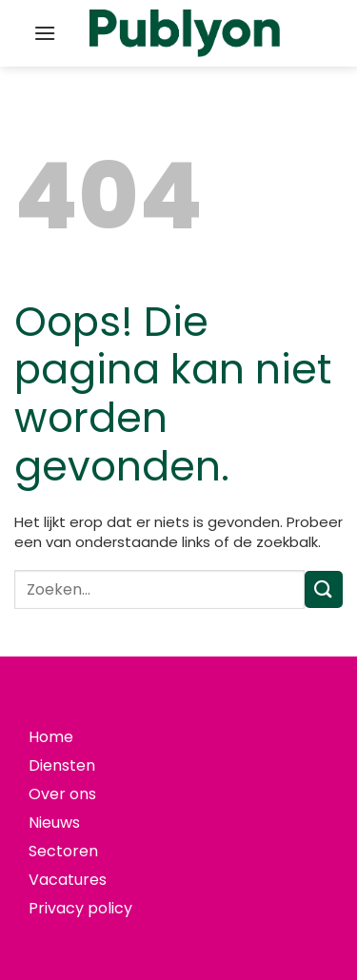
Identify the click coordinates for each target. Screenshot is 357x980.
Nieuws (54, 823)
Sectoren (63, 851)
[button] (45, 33)
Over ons (62, 794)
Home (51, 737)
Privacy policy (80, 908)
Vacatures (68, 880)
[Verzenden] (324, 589)
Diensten (62, 765)
